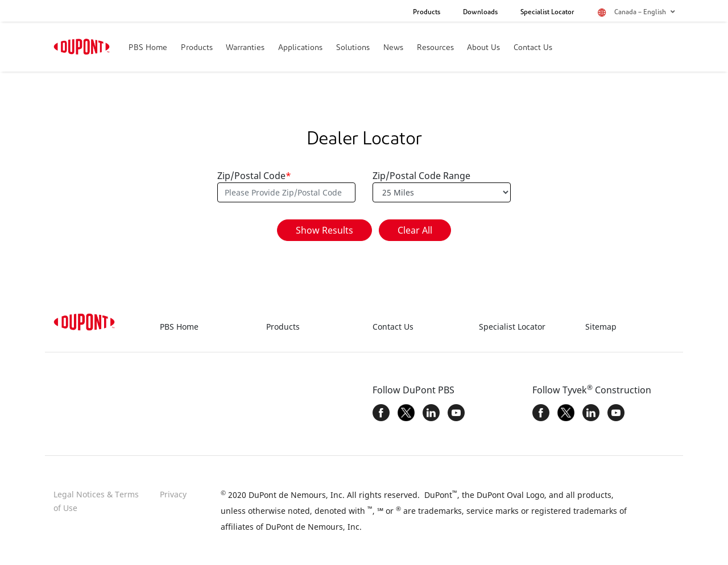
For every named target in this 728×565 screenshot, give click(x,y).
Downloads (480, 13)
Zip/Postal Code (254, 176)
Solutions (353, 48)
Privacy (173, 494)
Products (427, 13)
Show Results (324, 230)
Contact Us (533, 48)
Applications (300, 48)
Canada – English (644, 12)
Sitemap (601, 327)
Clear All (415, 230)
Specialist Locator (547, 13)
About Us (483, 48)
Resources (435, 48)
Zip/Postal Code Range (421, 176)
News (393, 48)
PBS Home (148, 48)
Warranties (245, 48)
